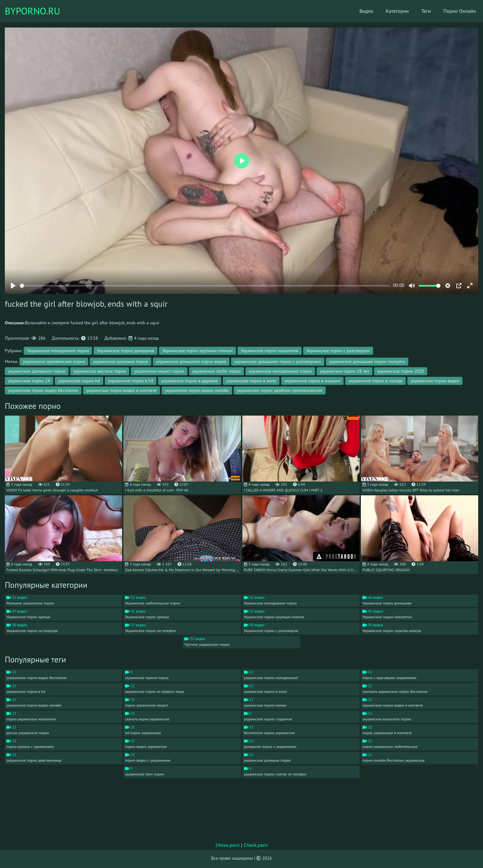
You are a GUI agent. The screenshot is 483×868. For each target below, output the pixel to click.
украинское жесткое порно (100, 371)
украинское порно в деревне (190, 381)
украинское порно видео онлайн (197, 390)
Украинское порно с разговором (338, 351)
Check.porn (256, 845)
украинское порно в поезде (375, 381)
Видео (361, 11)
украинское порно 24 (29, 381)
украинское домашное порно (37, 371)
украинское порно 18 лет (345, 371)
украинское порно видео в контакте (121, 390)
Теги (421, 11)
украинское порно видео (435, 381)
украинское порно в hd (131, 381)
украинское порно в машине (312, 381)
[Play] (13, 286)
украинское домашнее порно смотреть (367, 361)
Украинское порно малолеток (270, 351)
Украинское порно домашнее (125, 351)
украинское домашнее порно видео (191, 361)
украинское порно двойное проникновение (280, 390)
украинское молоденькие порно (280, 371)
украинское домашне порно (121, 361)
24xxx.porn (227, 845)
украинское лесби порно (217, 371)
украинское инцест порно (159, 371)
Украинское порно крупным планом (197, 351)
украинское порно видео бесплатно (43, 390)
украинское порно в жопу (251, 381)
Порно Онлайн (455, 11)
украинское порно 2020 (401, 371)
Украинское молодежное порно (58, 351)
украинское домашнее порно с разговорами (278, 361)
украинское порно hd (79, 381)
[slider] (205, 286)
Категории (392, 11)
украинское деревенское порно (54, 361)
